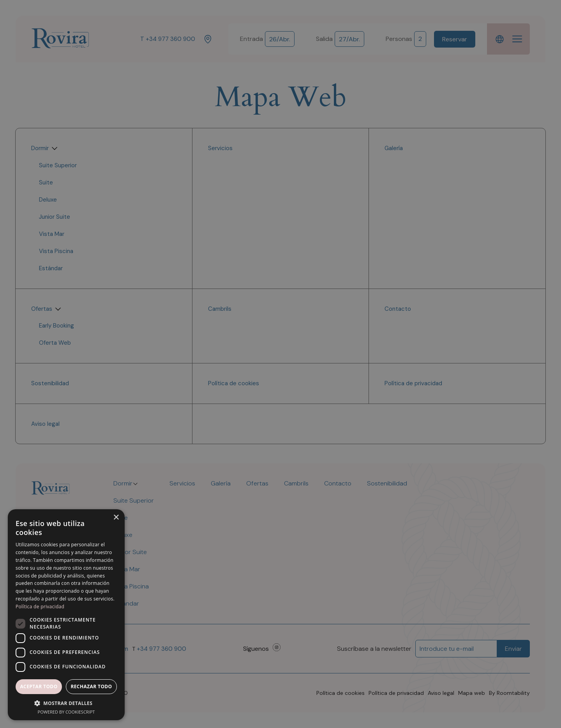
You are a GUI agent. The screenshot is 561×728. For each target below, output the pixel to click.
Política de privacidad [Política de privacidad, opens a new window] (40, 607)
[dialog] (280, 364)
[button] (66, 703)
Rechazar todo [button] (91, 686)
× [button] (116, 518)
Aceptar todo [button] (39, 686)
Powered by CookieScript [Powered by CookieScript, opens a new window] (66, 712)
